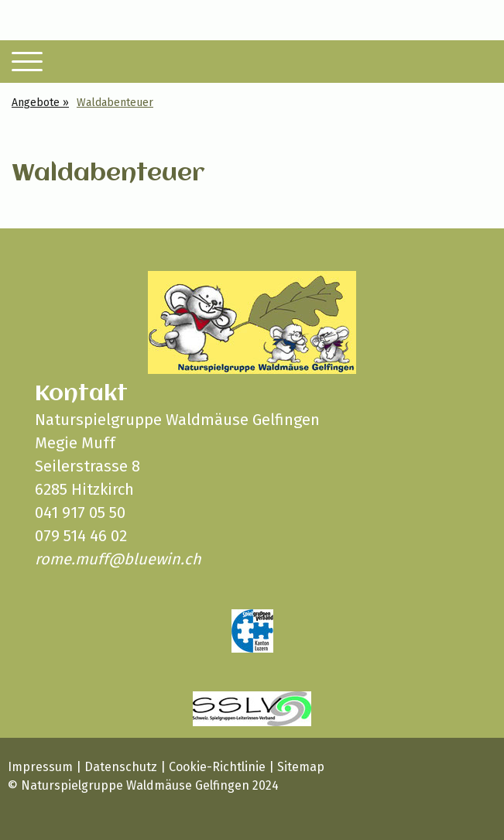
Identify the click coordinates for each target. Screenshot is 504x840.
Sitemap (301, 767)
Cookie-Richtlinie (217, 767)
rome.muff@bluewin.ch (118, 559)
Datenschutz (121, 767)
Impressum (40, 767)
